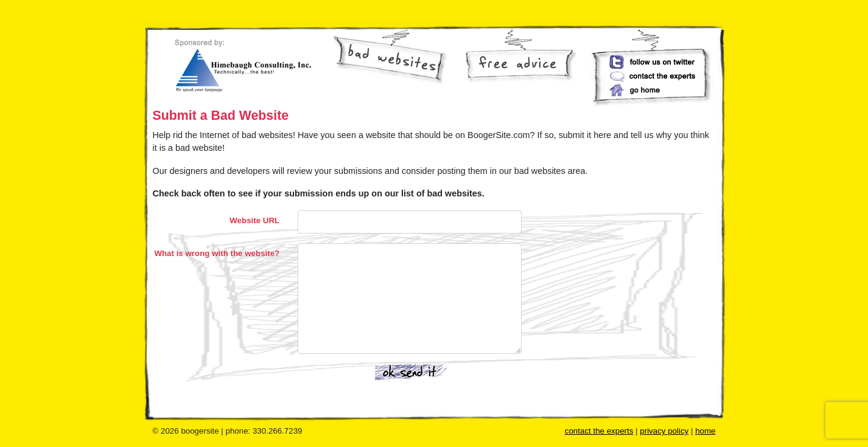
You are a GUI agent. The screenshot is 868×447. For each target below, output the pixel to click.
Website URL (254, 220)
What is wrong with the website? (217, 253)
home (705, 431)
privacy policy (664, 431)
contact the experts (599, 431)
